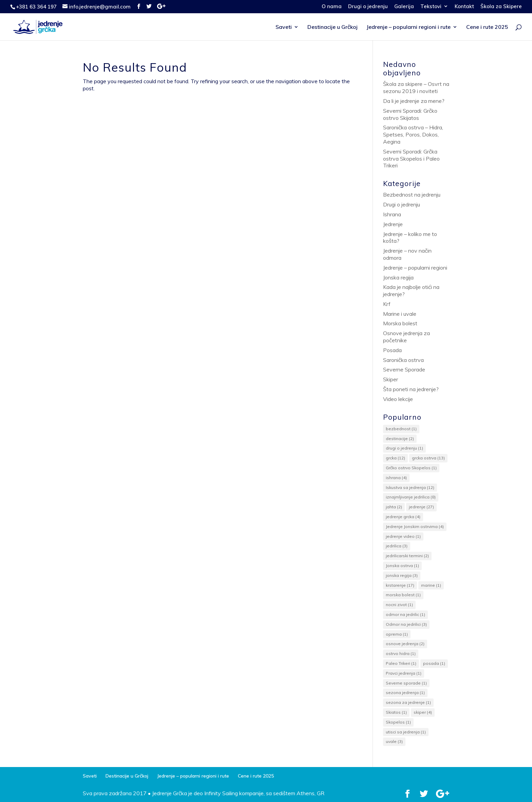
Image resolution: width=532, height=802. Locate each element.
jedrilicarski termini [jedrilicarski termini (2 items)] (407, 556)
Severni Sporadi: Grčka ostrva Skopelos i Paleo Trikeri (411, 159)
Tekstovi (431, 7)
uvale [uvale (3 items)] (394, 741)
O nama (332, 7)
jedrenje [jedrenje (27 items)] (421, 507)
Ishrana (392, 214)
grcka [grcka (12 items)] (395, 458)
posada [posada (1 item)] (434, 663)
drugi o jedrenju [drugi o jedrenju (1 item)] (404, 448)
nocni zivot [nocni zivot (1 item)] (399, 605)
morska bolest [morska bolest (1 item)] (403, 595)
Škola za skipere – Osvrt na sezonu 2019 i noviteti (416, 87)
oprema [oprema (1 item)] (397, 634)
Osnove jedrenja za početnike (406, 337)
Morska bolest (400, 323)
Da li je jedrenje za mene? (414, 101)
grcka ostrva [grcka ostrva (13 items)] (428, 458)
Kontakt (464, 7)
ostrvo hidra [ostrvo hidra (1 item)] (401, 653)
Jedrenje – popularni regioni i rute (408, 27)
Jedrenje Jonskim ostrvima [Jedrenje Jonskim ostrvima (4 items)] (415, 526)
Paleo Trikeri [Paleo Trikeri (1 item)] (401, 663)
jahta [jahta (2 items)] (394, 507)
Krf (387, 304)
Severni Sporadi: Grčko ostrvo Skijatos (410, 114)
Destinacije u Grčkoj (332, 27)
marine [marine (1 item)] (431, 585)
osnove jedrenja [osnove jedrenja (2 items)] (405, 644)
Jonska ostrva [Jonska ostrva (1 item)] (402, 566)
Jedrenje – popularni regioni (415, 268)
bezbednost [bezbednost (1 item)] (401, 429)
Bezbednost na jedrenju (412, 195)
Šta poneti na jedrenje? (411, 389)
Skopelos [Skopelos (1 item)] (398, 722)
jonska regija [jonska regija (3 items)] (402, 575)
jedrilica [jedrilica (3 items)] (397, 546)
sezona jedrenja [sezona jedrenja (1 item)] (405, 692)
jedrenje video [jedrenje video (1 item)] (403, 536)
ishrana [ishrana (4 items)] (396, 478)
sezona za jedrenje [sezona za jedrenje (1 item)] (408, 702)
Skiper (391, 379)
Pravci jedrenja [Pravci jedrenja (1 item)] (404, 673)
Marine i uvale (400, 314)
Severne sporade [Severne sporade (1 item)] (406, 683)
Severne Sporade (404, 369)
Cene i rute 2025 (487, 27)
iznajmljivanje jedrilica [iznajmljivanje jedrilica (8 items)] (411, 497)
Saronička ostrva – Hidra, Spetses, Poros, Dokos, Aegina (413, 134)
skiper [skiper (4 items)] (423, 712)
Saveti (284, 27)
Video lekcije (398, 399)
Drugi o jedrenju (368, 7)
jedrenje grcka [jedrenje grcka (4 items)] (403, 517)
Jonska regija (398, 277)
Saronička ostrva (403, 360)
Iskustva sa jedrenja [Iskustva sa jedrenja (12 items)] (410, 487)
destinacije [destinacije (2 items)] (400, 439)
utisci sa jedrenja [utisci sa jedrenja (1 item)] (406, 732)
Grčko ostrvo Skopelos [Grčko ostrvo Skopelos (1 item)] (411, 468)
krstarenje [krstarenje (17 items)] (400, 585)
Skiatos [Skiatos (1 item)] (396, 712)
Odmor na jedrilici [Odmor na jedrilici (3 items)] (406, 624)
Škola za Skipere (501, 7)
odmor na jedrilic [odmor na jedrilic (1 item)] (405, 614)
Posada (392, 350)
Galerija (404, 7)
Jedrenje (393, 224)
